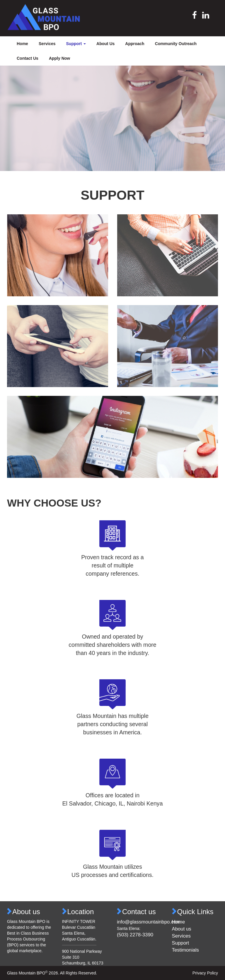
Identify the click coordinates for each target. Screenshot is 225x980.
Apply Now (59, 58)
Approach (135, 44)
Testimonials (185, 950)
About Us (105, 44)
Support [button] (76, 44)
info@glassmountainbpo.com (149, 922)
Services (47, 44)
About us (182, 929)
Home (22, 44)
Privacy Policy (205, 973)
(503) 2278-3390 (135, 935)
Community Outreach (176, 44)
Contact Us (28, 58)
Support (181, 943)
